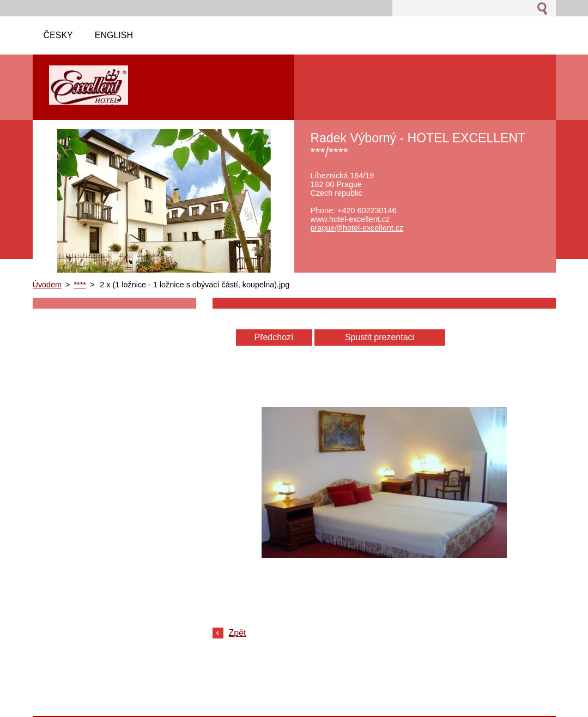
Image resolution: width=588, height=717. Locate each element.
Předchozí (274, 337)
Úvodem (47, 285)
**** (80, 285)
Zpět (238, 633)
